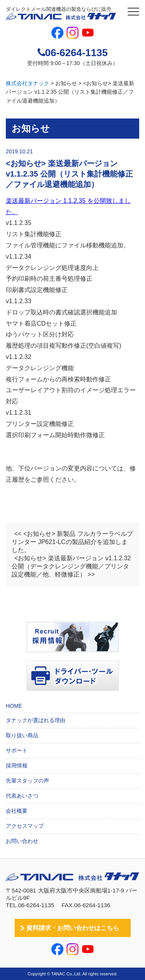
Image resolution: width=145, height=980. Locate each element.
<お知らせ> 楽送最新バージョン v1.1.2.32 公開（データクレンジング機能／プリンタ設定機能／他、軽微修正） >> (71, 566)
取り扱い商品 (22, 735)
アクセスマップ (25, 826)
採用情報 (17, 765)
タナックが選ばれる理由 (36, 720)
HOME (14, 706)
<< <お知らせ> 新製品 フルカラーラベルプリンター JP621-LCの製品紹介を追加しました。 (72, 542)
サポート (17, 750)
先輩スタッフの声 (27, 781)
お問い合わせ (22, 841)
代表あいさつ (22, 796)
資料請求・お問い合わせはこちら (73, 928)
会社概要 (17, 811)
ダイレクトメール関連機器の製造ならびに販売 (61, 13)
